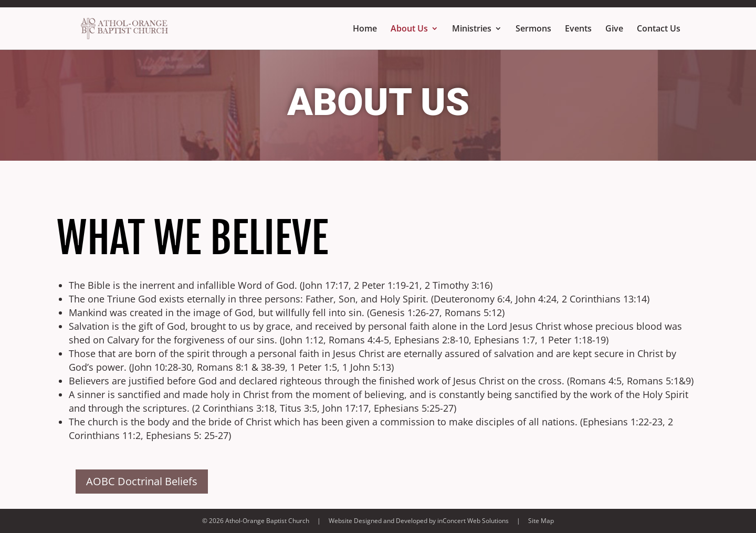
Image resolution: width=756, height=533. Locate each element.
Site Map (541, 521)
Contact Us (659, 29)
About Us (409, 29)
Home (365, 29)
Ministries (472, 29)
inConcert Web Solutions (473, 521)
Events (578, 29)
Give (614, 29)
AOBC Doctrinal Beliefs (142, 481)
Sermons (533, 29)
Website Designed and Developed (378, 521)
